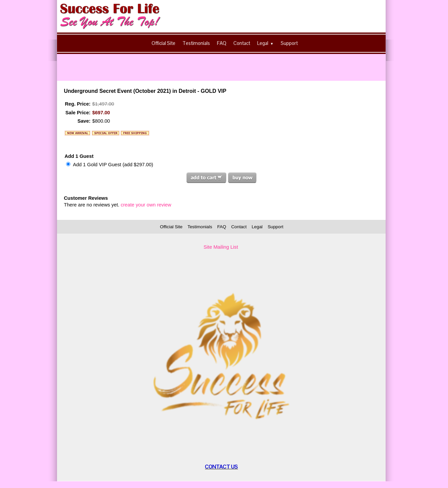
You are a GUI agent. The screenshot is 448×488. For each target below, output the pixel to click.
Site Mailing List (221, 247)
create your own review (146, 205)
